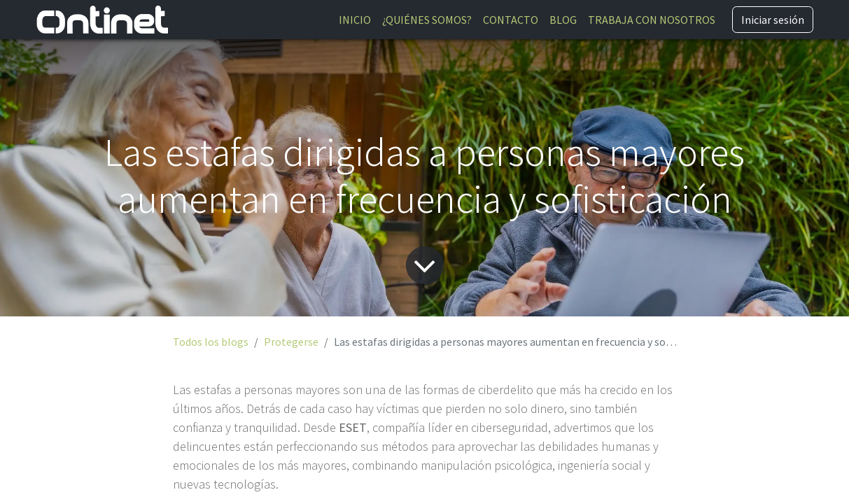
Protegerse (291, 342)
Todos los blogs (211, 342)
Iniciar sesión (773, 20)
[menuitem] (355, 20)
